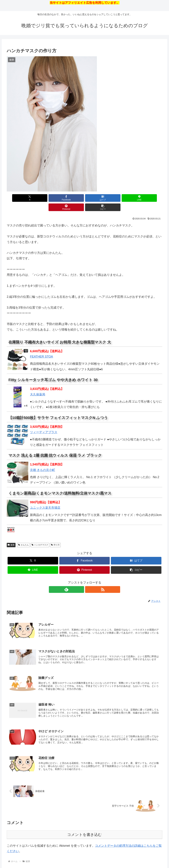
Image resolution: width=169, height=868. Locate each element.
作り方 (55, 536)
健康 (11, 536)
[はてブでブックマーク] (71, 198)
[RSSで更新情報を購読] (88, 580)
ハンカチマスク (40, 536)
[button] (150, 198)
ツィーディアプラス (44, 423)
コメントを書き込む (84, 829)
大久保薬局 (38, 385)
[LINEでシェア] (98, 198)
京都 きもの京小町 (43, 461)
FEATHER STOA (41, 347)
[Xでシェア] (19, 198)
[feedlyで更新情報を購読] (81, 580)
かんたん (24, 536)
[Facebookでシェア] (45, 198)
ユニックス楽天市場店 (45, 498)
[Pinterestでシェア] (124, 198)
